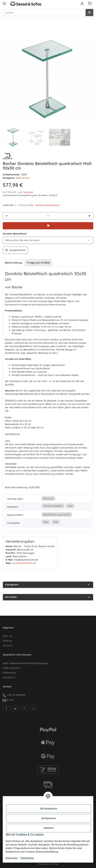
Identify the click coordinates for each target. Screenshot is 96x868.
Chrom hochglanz (53, 506)
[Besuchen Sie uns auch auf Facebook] (6, 709)
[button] (82, 4)
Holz (70, 506)
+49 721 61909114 (16, 695)
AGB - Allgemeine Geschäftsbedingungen (25, 663)
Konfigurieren (49, 818)
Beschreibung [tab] (13, 263)
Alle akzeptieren (49, 809)
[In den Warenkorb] (5, 33)
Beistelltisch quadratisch (57, 515)
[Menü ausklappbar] (4, 2)
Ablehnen (49, 828)
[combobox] (48, 240)
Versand (28, 192)
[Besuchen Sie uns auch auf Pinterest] (25, 709)
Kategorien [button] (12, 585)
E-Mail (10, 700)
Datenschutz (27, 858)
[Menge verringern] (7, 216)
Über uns (8, 636)
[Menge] (48, 216)
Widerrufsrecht (11, 668)
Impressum (12, 858)
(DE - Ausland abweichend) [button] (44, 205)
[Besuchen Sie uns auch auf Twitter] (16, 709)
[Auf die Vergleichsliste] (15, 250)
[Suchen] (89, 13)
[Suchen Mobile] (44, 13)
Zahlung (7, 641)
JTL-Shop (54, 864)
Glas (46, 522)
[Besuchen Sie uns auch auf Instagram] (34, 709)
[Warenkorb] (90, 4)
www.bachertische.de (24, 563)
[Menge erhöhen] (89, 216)
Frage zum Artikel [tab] (38, 263)
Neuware (48, 498)
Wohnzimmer (23, 178)
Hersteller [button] (11, 597)
